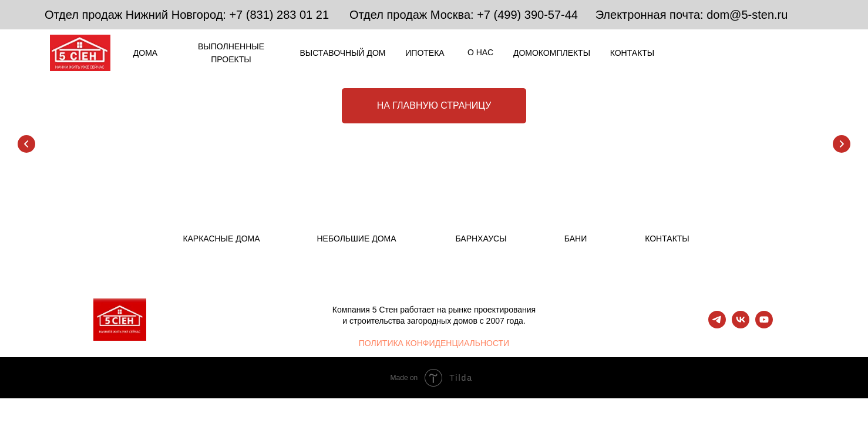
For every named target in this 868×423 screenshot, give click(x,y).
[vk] (741, 325)
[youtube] (764, 325)
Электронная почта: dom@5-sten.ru (692, 15)
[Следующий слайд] (842, 144)
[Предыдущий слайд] (26, 144)
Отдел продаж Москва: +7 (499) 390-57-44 (464, 15)
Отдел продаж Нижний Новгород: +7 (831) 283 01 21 (187, 15)
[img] (716, 53)
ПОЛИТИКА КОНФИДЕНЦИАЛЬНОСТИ (434, 343)
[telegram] (717, 325)
